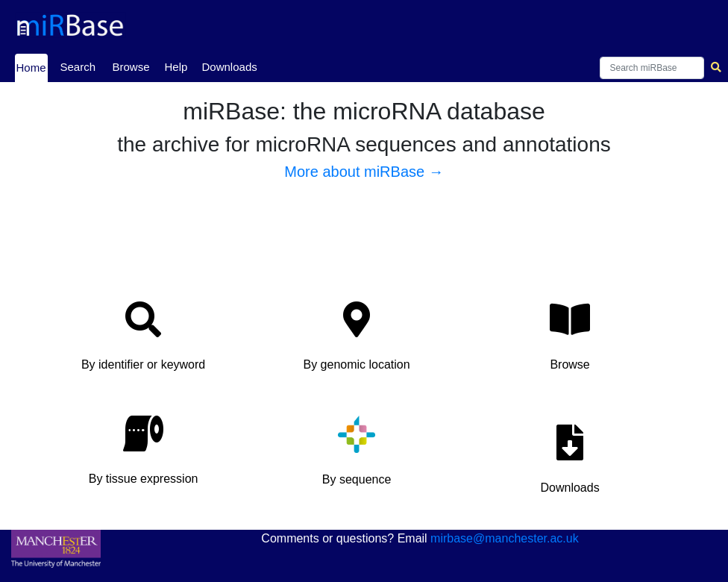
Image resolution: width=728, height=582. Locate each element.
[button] (143, 341)
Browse (131, 67)
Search (78, 67)
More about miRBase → (364, 172)
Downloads (230, 67)
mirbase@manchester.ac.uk (505, 538)
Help (176, 67)
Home (31, 66)
